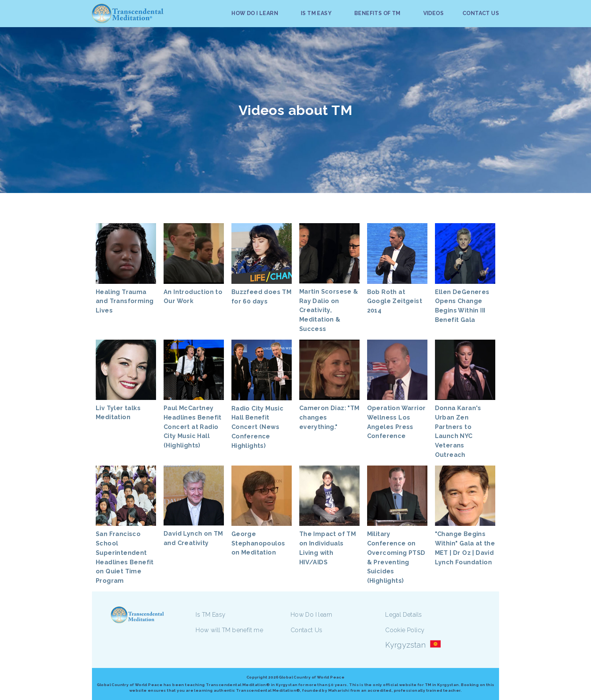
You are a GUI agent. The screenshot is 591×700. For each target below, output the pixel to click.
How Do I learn (312, 615)
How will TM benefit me (229, 630)
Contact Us (307, 630)
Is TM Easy (211, 615)
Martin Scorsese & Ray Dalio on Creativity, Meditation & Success (329, 310)
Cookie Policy (405, 630)
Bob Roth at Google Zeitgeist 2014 (395, 301)
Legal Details (403, 615)
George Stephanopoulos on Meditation (258, 543)
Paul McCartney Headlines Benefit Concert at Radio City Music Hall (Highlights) (193, 427)
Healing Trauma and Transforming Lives (125, 301)
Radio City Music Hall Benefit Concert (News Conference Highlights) (257, 427)
